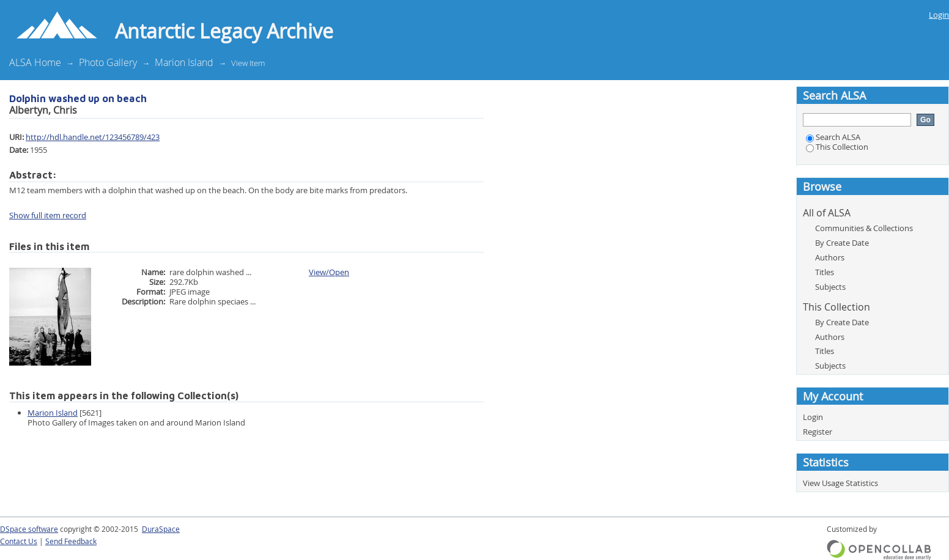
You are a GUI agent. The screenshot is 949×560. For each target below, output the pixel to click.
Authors (830, 257)
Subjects (830, 287)
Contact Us (19, 541)
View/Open (329, 272)
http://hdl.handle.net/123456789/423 (93, 137)
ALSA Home (35, 62)
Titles (825, 272)
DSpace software (29, 529)
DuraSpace (161, 529)
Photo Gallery (108, 62)
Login (939, 15)
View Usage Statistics (840, 483)
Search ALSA (833, 137)
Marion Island (184, 62)
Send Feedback (71, 541)
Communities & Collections (864, 228)
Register (818, 432)
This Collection (837, 147)
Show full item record (48, 215)
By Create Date (842, 243)
